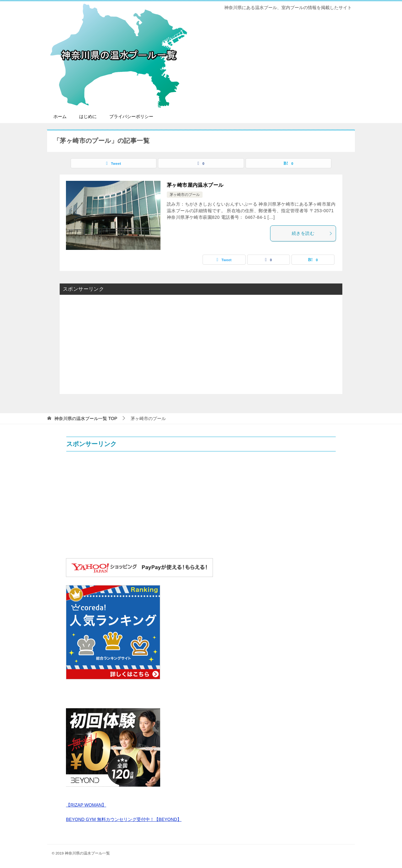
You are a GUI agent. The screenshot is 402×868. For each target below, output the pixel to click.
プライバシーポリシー (131, 116)
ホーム (60, 116)
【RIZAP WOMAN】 (86, 805)
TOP (86, 418)
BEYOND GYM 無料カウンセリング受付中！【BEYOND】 (124, 819)
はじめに (88, 116)
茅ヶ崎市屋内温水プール (195, 185)
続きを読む (312, 233)
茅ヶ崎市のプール (185, 195)
